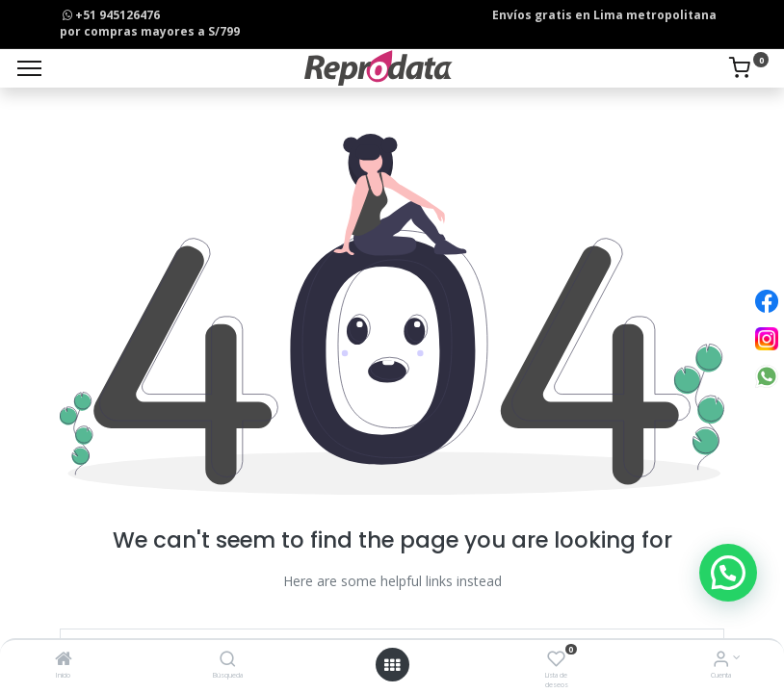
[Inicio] (64, 661)
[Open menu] (392, 665)
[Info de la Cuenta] (721, 661)
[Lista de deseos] (556, 661)
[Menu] (29, 68)
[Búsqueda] (228, 661)
